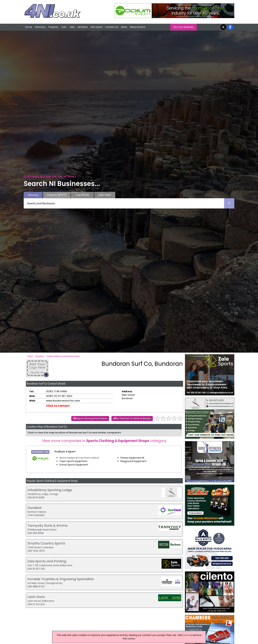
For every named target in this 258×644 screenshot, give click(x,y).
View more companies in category (104, 441)
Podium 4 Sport (65, 452)
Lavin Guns (36, 597)
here (186, 635)
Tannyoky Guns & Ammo (48, 526)
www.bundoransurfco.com (63, 401)
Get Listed (96, 27)
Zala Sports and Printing (47, 561)
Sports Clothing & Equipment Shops (63, 356)
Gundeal (34, 508)
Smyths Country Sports (46, 543)
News (124, 27)
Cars (64, 27)
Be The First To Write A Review (133, 418)
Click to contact (58, 406)
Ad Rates (83, 27)
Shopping (40, 356)
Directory (40, 27)
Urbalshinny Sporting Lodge (50, 490)
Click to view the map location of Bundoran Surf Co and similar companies (74, 433)
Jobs (72, 27)
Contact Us (112, 27)
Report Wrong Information (91, 418)
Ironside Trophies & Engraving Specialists (61, 579)
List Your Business (184, 27)
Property (53, 27)
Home (29, 27)
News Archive (138, 27)
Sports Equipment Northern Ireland (79, 458)
